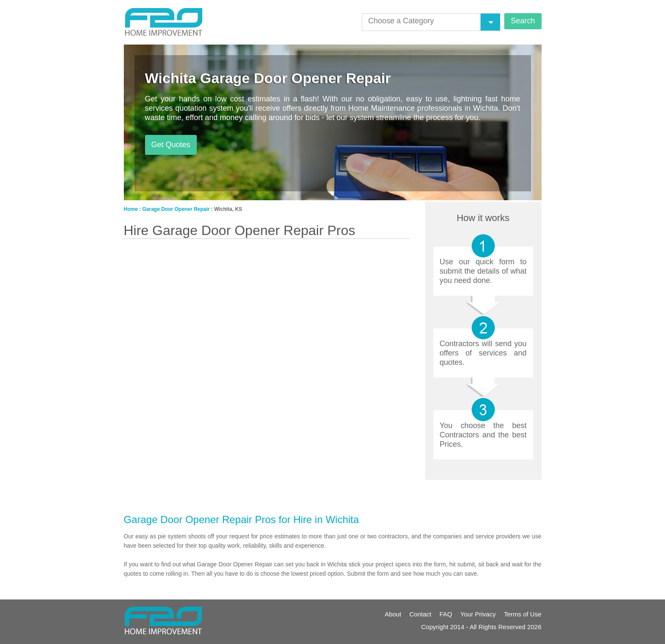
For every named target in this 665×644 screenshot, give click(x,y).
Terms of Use (522, 614)
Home (131, 209)
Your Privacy (478, 614)
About (393, 614)
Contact (420, 614)
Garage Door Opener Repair (176, 209)
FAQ (446, 614)
